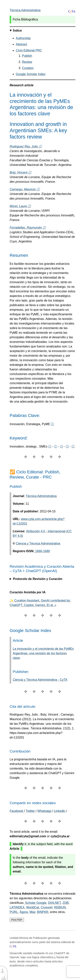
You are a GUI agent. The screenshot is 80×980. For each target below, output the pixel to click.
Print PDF (17, 920)
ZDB (66, 903)
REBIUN (60, 907)
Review (27, 62)
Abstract (21, 44)
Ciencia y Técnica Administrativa (38, 543)
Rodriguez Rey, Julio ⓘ (26, 146)
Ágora (24, 912)
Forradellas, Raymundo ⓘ (28, 228)
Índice (17, 31)
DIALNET (54, 903)
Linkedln (60, 811)
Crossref (46, 907)
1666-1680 (42, 551)
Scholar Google (35, 903)
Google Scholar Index (31, 74)
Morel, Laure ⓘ (20, 206)
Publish (27, 56)
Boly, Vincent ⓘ (20, 172)
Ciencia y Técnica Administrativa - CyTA (40, 680)
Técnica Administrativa (25, 10)
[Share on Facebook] (17, 811)
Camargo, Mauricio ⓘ (25, 189)
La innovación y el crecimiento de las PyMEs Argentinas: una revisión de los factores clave (43, 653)
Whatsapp (45, 811)
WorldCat (33, 907)
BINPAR (43, 912)
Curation (28, 68)
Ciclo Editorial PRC (29, 50)
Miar (32, 912)
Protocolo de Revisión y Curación (38, 579)
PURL (14, 912)
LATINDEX (17, 907)
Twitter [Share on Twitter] (31, 811)
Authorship (23, 38)
